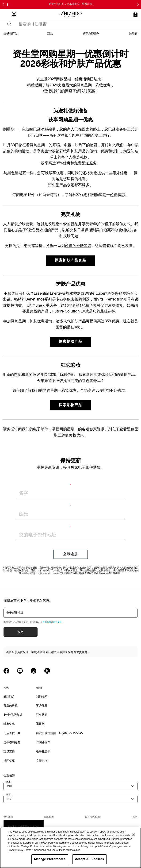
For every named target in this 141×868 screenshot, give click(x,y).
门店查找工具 (12, 733)
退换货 (40, 724)
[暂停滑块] (8, 4)
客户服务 (42, 706)
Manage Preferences (50, 859)
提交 (21, 632)
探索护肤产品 (70, 342)
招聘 (135, 817)
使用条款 (8, 817)
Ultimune (34, 306)
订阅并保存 (43, 743)
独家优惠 (9, 724)
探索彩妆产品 (70, 405)
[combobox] (75, 24)
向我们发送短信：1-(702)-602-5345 (59, 733)
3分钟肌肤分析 (13, 715)
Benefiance (35, 300)
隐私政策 (47, 622)
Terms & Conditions (35, 850)
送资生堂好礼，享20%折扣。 (70, 4)
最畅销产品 (11, 34)
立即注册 (71, 554)
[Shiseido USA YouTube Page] (20, 671)
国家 (8, 782)
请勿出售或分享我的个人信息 (24, 827)
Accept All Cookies (90, 859)
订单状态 (42, 715)
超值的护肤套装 (78, 246)
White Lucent (96, 294)
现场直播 (9, 752)
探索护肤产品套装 (70, 261)
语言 (8, 795)
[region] (70, 848)
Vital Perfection (110, 300)
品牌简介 (9, 697)
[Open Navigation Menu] (6, 14)
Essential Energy (48, 294)
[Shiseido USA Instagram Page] (34, 671)
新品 (50, 34)
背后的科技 (11, 706)
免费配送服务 (85, 163)
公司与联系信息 (93, 817)
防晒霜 (133, 34)
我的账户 (42, 697)
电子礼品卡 (43, 752)
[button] (135, 14)
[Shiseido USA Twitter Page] (47, 671)
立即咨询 (42, 761)
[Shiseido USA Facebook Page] (6, 671)
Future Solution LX (69, 312)
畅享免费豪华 (91, 34)
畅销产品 (127, 375)
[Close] (133, 835)
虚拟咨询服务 (12, 743)
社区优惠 (9, 761)
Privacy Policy (47, 843)
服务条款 (57, 622)
